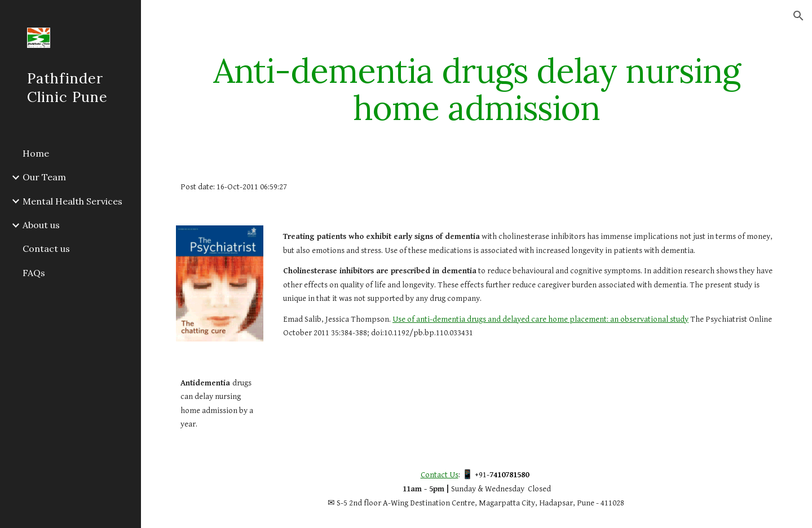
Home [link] (36, 153)
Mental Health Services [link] (72, 201)
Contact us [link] (46, 249)
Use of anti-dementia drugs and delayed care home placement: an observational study (540, 319)
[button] (798, 16)
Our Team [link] (44, 177)
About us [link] (41, 225)
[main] (477, 89)
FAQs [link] (34, 273)
